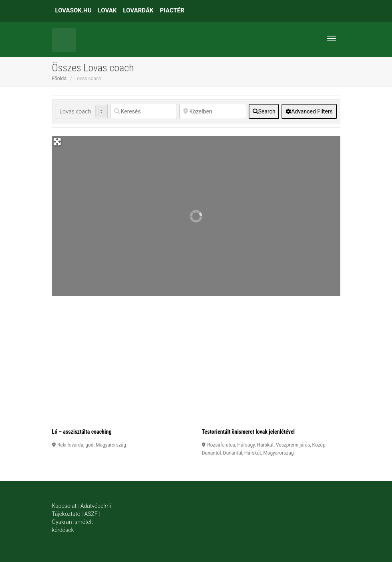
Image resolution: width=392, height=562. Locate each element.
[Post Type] (82, 111)
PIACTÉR (172, 10)
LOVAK (108, 10)
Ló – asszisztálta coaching (82, 432)
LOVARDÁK (138, 10)
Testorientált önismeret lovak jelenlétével (248, 432)
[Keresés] (144, 111)
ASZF (91, 514)
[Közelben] (213, 111)
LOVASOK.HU (73, 10)
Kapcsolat (64, 506)
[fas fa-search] (264, 111)
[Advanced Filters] (309, 111)
